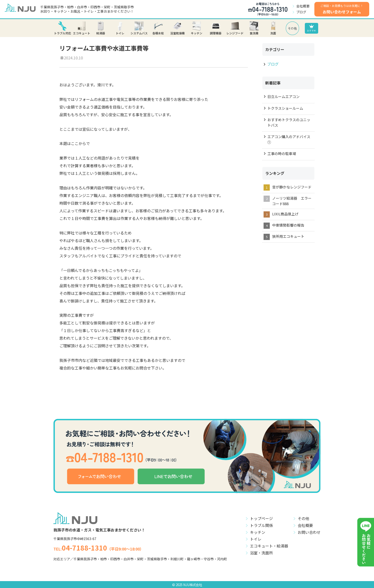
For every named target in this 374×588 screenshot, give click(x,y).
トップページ (261, 518)
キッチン (258, 532)
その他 (303, 518)
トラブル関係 (261, 525)
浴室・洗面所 (261, 553)
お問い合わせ (309, 532)
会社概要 (303, 6)
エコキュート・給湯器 (269, 546)
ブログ (301, 12)
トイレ (256, 539)
